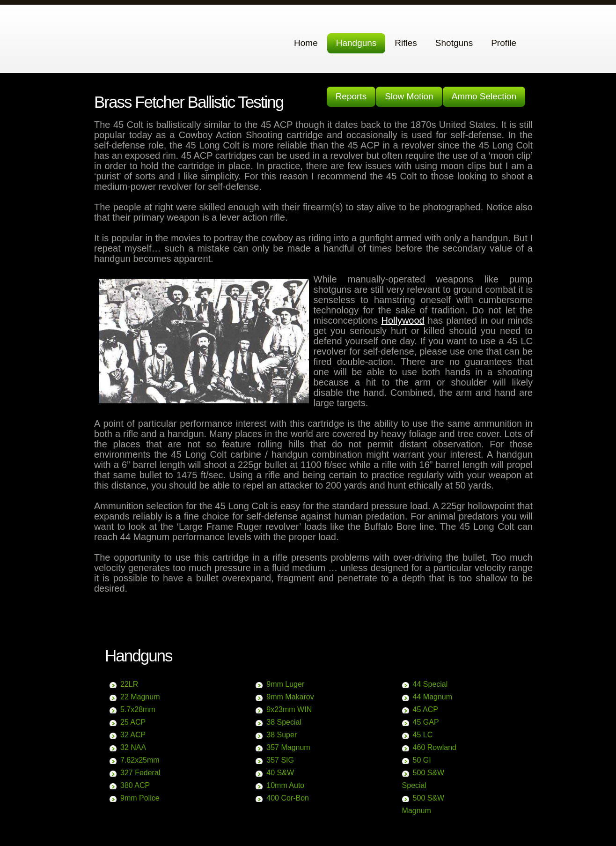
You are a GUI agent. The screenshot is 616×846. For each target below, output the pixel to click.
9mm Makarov (290, 697)
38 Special (284, 722)
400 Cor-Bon (288, 798)
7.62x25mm (140, 760)
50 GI (422, 760)
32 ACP (133, 735)
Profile (504, 43)
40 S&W (280, 773)
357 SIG (280, 760)
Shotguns (454, 43)
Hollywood (403, 320)
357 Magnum (288, 747)
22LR (129, 684)
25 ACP (133, 722)
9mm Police (140, 798)
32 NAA (133, 747)
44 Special (430, 684)
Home (306, 43)
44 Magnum (433, 697)
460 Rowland (435, 747)
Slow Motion (409, 96)
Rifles (406, 43)
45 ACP (425, 709)
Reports (351, 96)
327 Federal (140, 773)
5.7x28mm (138, 709)
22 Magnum (140, 697)
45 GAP (426, 722)
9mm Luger (285, 684)
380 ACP (135, 785)
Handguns (356, 43)
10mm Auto (285, 785)
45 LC (423, 735)
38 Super (282, 735)
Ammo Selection (484, 96)
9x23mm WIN (289, 709)
